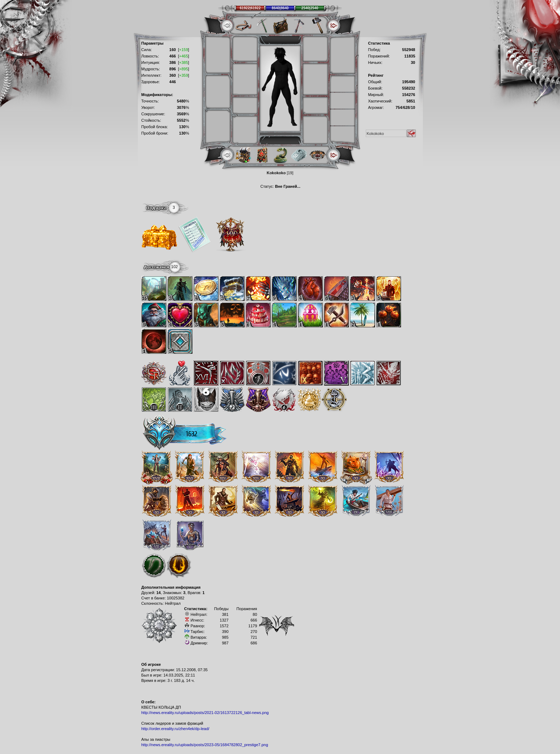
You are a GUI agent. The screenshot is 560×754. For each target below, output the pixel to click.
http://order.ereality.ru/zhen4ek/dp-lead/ (176, 729)
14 (159, 593)
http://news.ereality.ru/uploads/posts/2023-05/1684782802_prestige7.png (205, 745)
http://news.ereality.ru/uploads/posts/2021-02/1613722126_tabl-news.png (205, 713)
